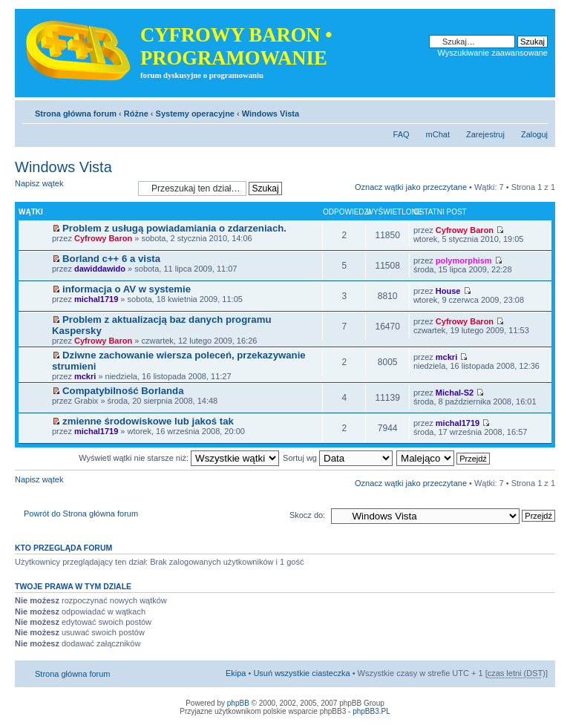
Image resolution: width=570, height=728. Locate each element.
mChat (438, 134)
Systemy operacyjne (195, 114)
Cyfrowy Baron (103, 238)
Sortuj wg (338, 458)
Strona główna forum (76, 114)
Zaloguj (534, 134)
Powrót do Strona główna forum (81, 514)
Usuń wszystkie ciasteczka (301, 673)
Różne (136, 114)
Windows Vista (271, 114)
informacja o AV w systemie (127, 289)
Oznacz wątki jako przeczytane (411, 187)
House (448, 291)
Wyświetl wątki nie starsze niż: (179, 458)
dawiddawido (100, 269)
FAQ (402, 134)
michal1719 (96, 299)
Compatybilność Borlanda (123, 391)
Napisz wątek (73, 188)
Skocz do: (307, 515)
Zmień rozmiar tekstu (537, 111)
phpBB (238, 703)
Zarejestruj (485, 134)
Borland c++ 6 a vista (111, 259)
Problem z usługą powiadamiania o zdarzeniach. (174, 228)
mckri (85, 376)
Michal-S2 (455, 393)
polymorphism (464, 260)
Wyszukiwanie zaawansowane (493, 53)
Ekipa (236, 673)
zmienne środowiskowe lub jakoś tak (148, 421)
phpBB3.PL (371, 711)
